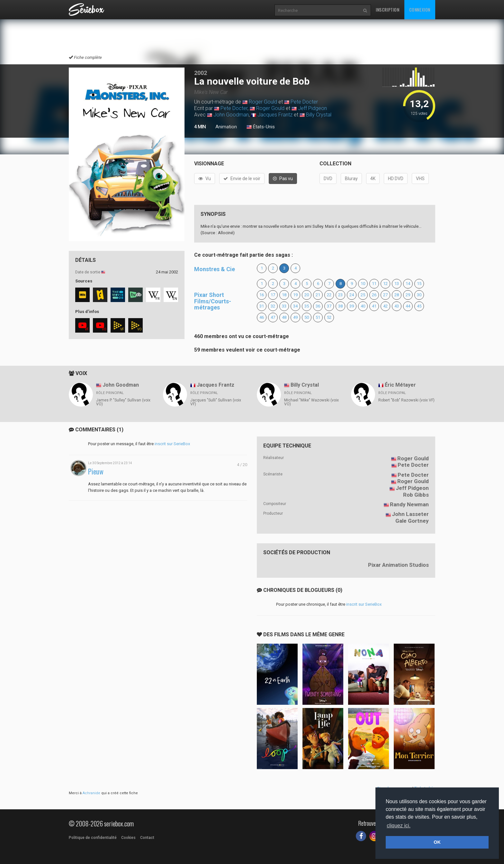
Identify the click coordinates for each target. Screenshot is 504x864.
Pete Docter (304, 102)
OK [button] (437, 842)
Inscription (388, 9)
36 (318, 306)
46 (262, 317)
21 (318, 295)
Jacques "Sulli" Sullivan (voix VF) (216, 402)
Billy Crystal (319, 115)
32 (273, 306)
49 (295, 317)
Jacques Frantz (275, 115)
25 (363, 295)
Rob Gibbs (416, 495)
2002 (201, 73)
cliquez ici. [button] (399, 826)
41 (374, 306)
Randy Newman (409, 504)
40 (363, 306)
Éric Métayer (400, 385)
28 (397, 295)
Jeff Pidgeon (312, 108)
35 (307, 306)
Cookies (128, 838)
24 (352, 295)
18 (284, 295)
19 (295, 295)
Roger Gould (263, 102)
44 (408, 306)
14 (408, 284)
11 (374, 284)
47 (273, 317)
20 (307, 295)
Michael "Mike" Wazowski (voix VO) (311, 402)
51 (318, 317)
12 (385, 284)
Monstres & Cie (215, 269)
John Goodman (231, 115)
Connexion (420, 9)
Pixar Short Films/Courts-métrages (213, 301)
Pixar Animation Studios (398, 565)
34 (295, 306)
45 (419, 306)
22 (329, 295)
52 (329, 317)
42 (385, 306)
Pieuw (96, 471)
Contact (147, 838)
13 (397, 284)
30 (419, 295)
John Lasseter (410, 514)
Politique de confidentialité (93, 838)
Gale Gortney (412, 521)
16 (262, 295)
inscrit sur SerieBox (172, 444)
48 (284, 317)
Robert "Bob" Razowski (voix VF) (406, 400)
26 (374, 295)
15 (419, 284)
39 (352, 306)
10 (363, 284)
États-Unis (261, 127)
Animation (226, 127)
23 (340, 295)
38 (340, 306)
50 (307, 317)
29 (408, 295)
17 (273, 295)
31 (262, 306)
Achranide (91, 793)
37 (329, 306)
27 (385, 295)
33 (284, 306)
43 (397, 306)
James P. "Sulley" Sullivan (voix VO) (123, 402)
